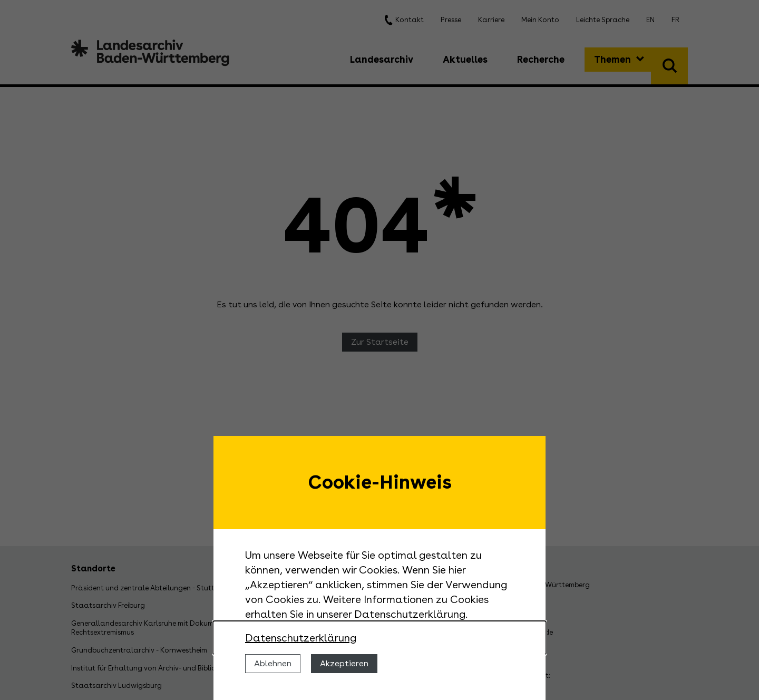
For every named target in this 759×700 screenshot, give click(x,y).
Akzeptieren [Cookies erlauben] (344, 663)
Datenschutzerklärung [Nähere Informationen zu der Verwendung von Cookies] (301, 638)
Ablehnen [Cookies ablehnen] (273, 663)
